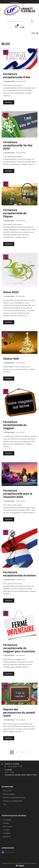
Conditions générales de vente (14, 798)
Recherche (32, 22)
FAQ (5, 804)
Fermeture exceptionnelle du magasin (15, 425)
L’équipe (6, 823)
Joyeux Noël (11, 359)
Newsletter (7, 837)
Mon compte (8, 826)
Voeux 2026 (11, 292)
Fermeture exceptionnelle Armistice (19, 574)
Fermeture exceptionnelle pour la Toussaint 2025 (18, 494)
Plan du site (7, 791)
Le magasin (7, 820)
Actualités (7, 833)
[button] (33, 33)
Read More (9, 102)
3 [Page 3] (22, 752)
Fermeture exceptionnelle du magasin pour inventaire (19, 648)
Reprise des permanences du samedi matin (19, 713)
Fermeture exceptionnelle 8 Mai (17, 76)
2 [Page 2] (17, 752)
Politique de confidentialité (13, 801)
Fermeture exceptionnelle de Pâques (15, 213)
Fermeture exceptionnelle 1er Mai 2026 (18, 145)
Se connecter (15, 3)
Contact (6, 830)
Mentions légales (9, 794)
